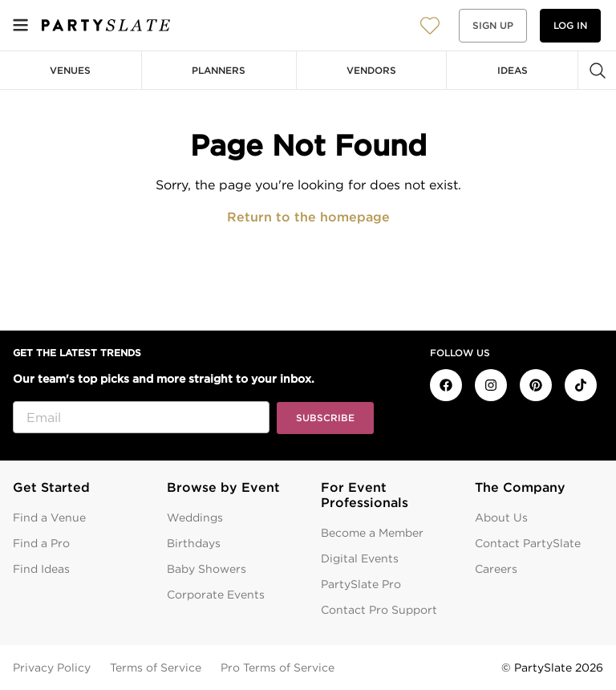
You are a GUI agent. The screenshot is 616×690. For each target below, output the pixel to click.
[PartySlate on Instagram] (491, 385)
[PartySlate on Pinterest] (536, 385)
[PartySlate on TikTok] (581, 385)
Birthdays (194, 543)
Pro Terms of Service (278, 668)
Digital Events (360, 558)
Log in (570, 25)
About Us (501, 517)
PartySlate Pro (361, 584)
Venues (70, 70)
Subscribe (325, 418)
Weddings (195, 517)
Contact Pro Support (379, 610)
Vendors (371, 70)
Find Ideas (41, 569)
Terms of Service (156, 668)
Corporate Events (216, 595)
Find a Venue (49, 517)
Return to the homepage (308, 217)
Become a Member (372, 533)
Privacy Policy (52, 668)
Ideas (513, 70)
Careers (496, 569)
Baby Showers (207, 569)
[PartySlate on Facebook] (446, 385)
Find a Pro (41, 543)
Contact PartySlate (528, 543)
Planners (219, 70)
